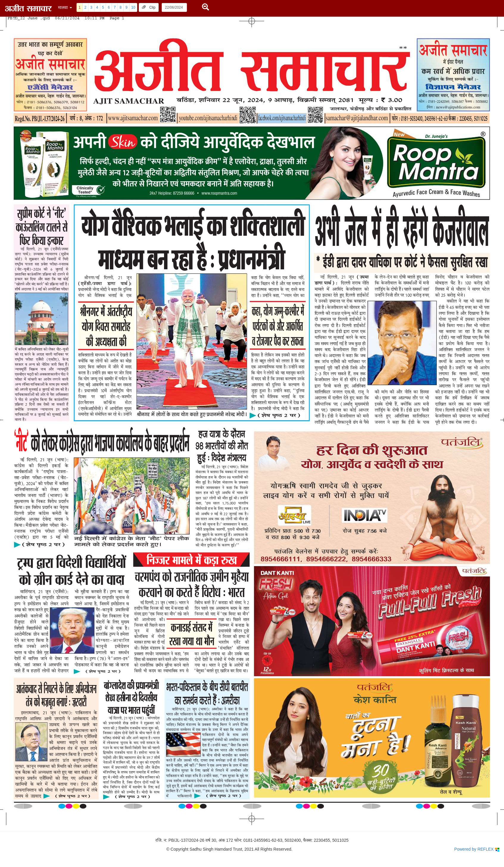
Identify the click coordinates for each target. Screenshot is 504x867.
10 (133, 7)
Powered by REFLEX (477, 849)
